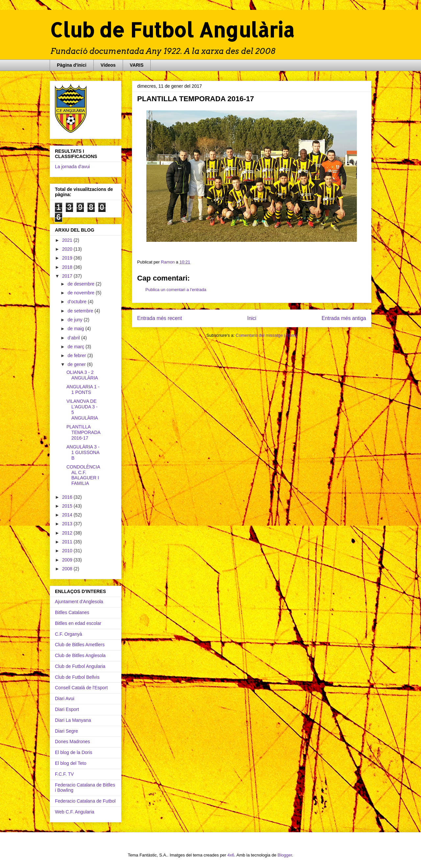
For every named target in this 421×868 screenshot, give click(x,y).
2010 (68, 551)
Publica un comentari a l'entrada (176, 290)
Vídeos (108, 65)
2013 (68, 524)
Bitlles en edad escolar (78, 623)
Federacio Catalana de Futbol (85, 801)
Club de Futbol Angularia (80, 666)
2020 (68, 249)
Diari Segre (66, 731)
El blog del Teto (71, 763)
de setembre (81, 311)
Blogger (285, 855)
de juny (75, 320)
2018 (68, 267)
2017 (68, 276)
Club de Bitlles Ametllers (80, 645)
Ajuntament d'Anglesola (79, 602)
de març (76, 347)
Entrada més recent (160, 318)
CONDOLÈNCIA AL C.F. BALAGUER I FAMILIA (83, 475)
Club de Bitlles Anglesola (80, 655)
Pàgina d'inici (72, 65)
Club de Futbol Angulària (172, 30)
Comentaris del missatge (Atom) (266, 335)
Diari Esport (67, 709)
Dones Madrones (73, 742)
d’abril (74, 338)
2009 (68, 560)
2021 (68, 240)
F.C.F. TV (64, 774)
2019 (68, 258)
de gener (77, 364)
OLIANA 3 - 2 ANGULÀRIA (82, 375)
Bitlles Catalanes (72, 612)
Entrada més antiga (344, 318)
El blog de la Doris (74, 752)
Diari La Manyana (73, 720)
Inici (252, 318)
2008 (68, 569)
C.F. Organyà (68, 634)
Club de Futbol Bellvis (77, 677)
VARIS (137, 65)
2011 (68, 542)
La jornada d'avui (72, 167)
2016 (68, 497)
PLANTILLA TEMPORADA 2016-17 (83, 432)
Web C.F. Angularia (75, 812)
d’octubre (77, 302)
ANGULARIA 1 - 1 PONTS (83, 389)
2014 (68, 515)
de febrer (77, 355)
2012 (68, 533)
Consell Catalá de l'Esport (81, 688)
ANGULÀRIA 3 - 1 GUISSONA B (83, 452)
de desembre (82, 284)
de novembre (82, 293)
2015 (68, 506)
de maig (76, 329)
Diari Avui (65, 698)
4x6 (231, 855)
